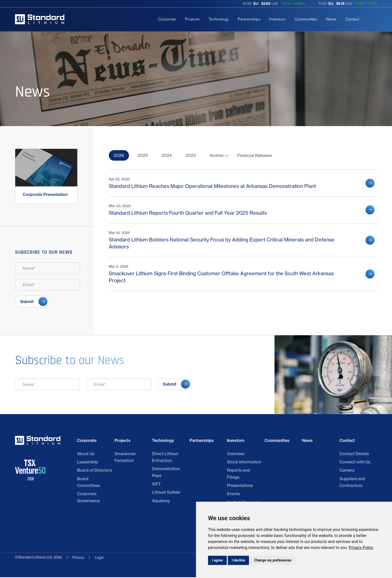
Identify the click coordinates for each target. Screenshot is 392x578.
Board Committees (88, 483)
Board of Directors (94, 471)
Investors (277, 19)
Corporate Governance (88, 498)
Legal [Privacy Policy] (99, 558)
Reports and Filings (238, 475)
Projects (192, 19)
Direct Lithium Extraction (165, 458)
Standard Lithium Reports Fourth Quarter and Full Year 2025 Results (188, 213)
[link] (361, 548)
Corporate (167, 19)
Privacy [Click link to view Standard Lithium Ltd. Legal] (78, 558)
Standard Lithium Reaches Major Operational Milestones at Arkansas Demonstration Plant (212, 186)
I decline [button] (238, 560)
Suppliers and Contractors (352, 483)
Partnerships (249, 19)
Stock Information (244, 463)
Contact (352, 19)
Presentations (240, 486)
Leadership (87, 463)
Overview (236, 454)
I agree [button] (217, 560)
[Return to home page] (40, 19)
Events (233, 495)
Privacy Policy (361, 548)
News (331, 19)
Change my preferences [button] (273, 560)
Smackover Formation (125, 458)
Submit (27, 302)
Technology (219, 19)
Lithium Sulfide (166, 493)
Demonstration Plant (166, 473)
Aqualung (161, 501)
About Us (86, 454)
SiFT (156, 485)
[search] (370, 19)
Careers (347, 471)
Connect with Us (355, 463)
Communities (306, 19)
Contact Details (354, 454)
